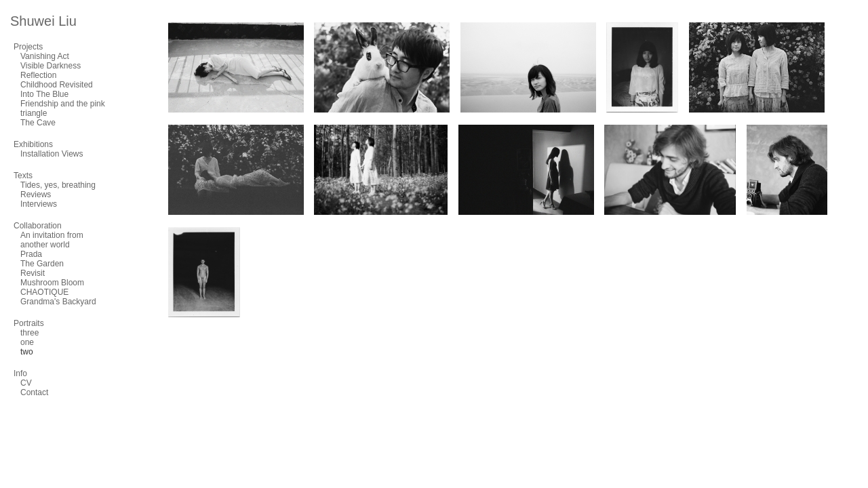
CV (26, 383)
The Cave (38, 123)
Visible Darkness (51, 66)
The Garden (42, 264)
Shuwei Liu (43, 21)
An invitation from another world (52, 240)
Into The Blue (44, 94)
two (27, 352)
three (29, 333)
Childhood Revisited (57, 85)
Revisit (33, 273)
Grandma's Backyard (58, 302)
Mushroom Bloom (52, 283)
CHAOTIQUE (44, 292)
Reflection (38, 75)
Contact (34, 392)
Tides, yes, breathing (58, 185)
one (27, 342)
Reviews (36, 195)
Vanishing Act (45, 56)
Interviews (39, 204)
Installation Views (52, 154)
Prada (31, 254)
